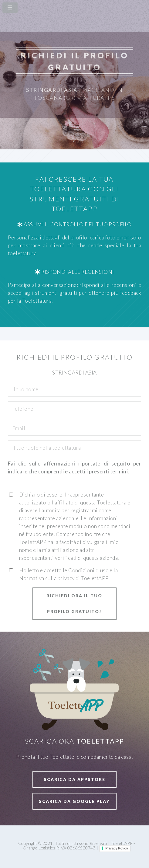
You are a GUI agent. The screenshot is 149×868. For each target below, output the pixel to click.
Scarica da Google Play (74, 801)
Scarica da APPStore (74, 779)
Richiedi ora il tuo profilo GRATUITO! (74, 603)
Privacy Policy (117, 848)
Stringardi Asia (52, 90)
